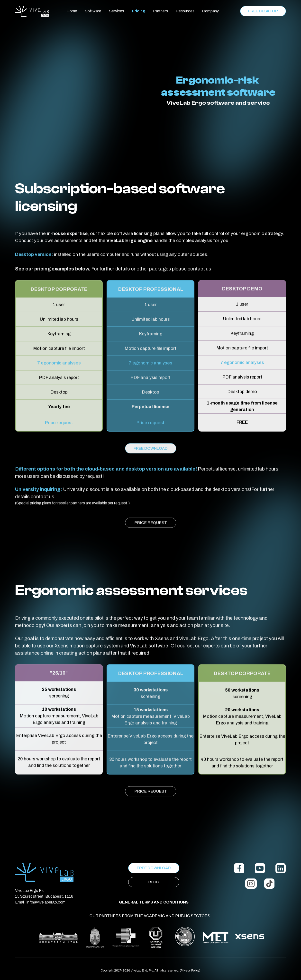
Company (210, 11)
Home (72, 11)
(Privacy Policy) (190, 971)
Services (117, 11)
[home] (32, 11)
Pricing (139, 11)
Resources (185, 11)
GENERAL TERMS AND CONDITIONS (154, 902)
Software (93, 11)
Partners (160, 11)
